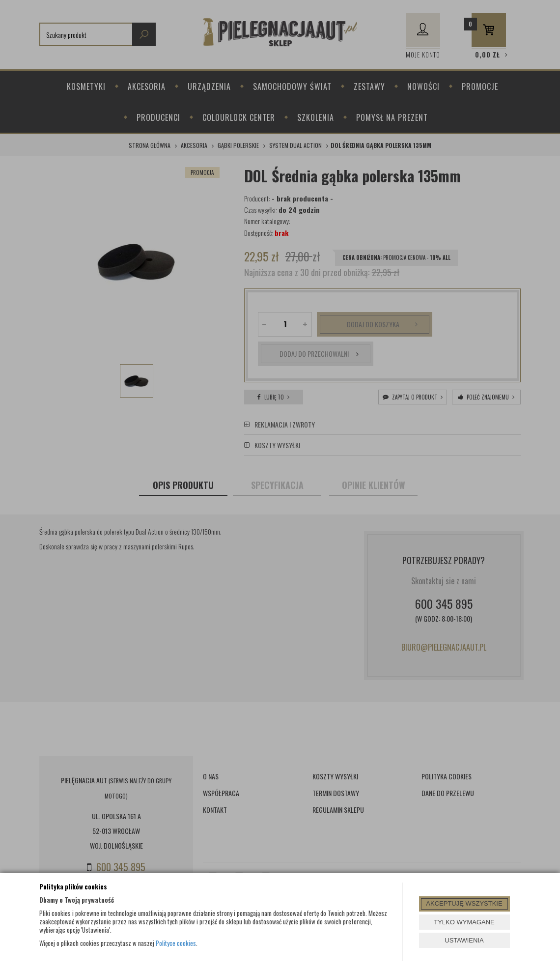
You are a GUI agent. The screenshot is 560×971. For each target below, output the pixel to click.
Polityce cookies (176, 943)
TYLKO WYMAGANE (464, 922)
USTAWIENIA (464, 940)
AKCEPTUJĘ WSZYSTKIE (464, 903)
